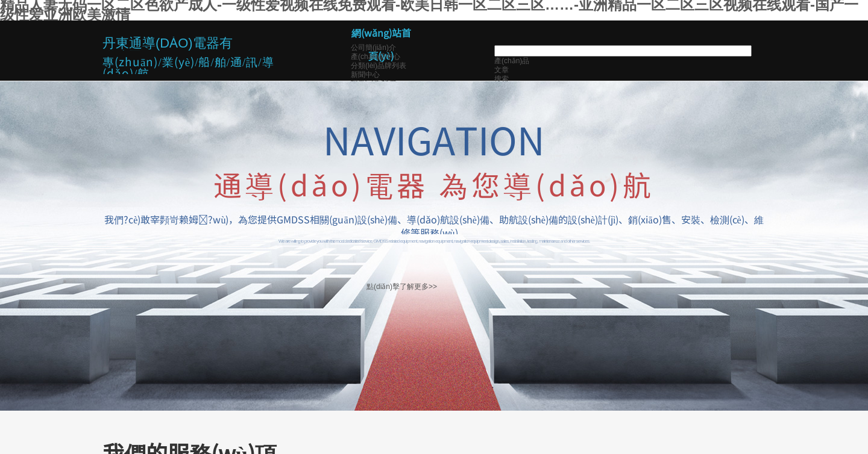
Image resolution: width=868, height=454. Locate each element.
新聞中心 (365, 75)
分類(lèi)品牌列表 (379, 66)
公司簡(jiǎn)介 (373, 48)
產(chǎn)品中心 (376, 57)
